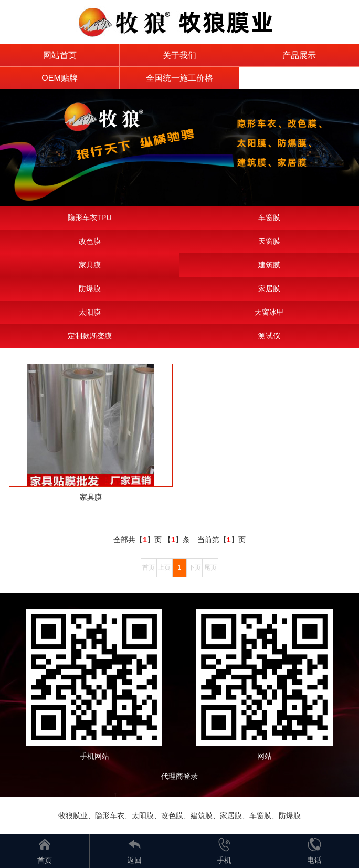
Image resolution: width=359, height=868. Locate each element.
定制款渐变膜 (90, 336)
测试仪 (269, 336)
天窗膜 (269, 241)
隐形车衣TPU (90, 218)
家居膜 (269, 288)
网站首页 (60, 55)
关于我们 (179, 55)
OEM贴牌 (59, 78)
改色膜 (90, 241)
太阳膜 (90, 312)
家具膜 (90, 265)
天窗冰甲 (269, 312)
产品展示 (299, 55)
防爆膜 (90, 288)
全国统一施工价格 (179, 78)
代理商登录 (183, 776)
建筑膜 (269, 265)
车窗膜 (269, 218)
